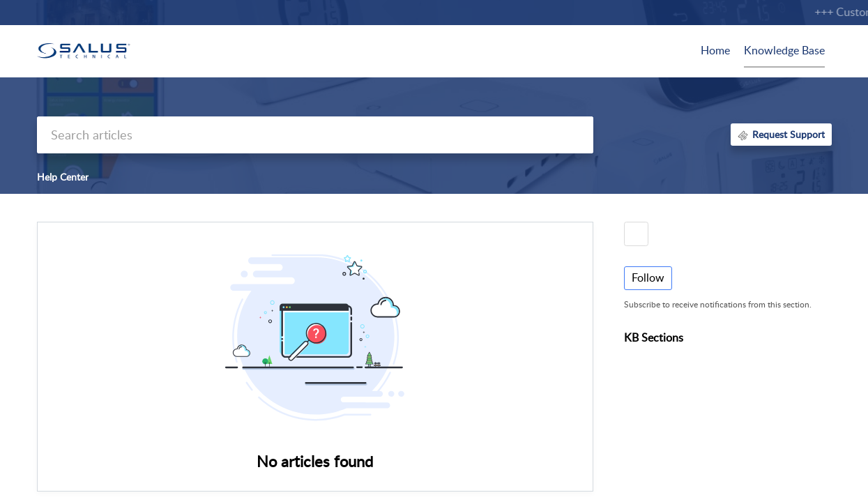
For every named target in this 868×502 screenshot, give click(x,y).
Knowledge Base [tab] (784, 50)
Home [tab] (715, 50)
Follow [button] (648, 277)
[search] (315, 135)
